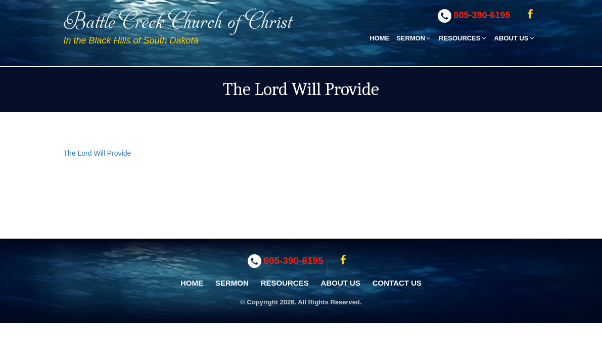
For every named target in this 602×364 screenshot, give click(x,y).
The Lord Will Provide (98, 153)
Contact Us (397, 283)
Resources (463, 38)
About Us (515, 38)
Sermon (414, 38)
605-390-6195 (482, 15)
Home (379, 38)
